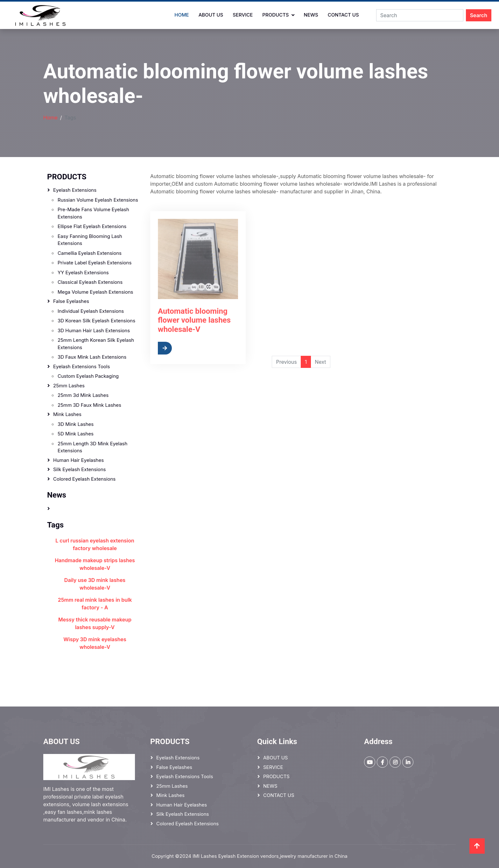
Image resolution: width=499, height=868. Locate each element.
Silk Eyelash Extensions (80, 469)
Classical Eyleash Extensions (90, 282)
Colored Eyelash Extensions (84, 479)
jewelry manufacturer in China (314, 856)
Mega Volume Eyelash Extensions (95, 292)
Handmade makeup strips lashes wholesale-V (95, 564)
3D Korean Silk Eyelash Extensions (96, 321)
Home (182, 15)
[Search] (420, 15)
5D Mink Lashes (76, 434)
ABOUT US (211, 15)
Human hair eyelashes (78, 460)
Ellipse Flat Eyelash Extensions (92, 226)
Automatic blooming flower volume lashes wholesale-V (194, 340)
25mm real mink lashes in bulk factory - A (95, 604)
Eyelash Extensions (75, 190)
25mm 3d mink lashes (83, 395)
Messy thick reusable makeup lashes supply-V (95, 623)
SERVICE (243, 15)
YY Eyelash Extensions (83, 273)
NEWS (311, 15)
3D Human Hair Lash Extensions (94, 330)
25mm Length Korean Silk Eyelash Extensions (96, 344)
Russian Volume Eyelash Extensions (98, 200)
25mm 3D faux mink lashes (89, 405)
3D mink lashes (76, 424)
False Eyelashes (71, 301)
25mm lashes (69, 386)
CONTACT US (343, 15)
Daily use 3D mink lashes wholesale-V (95, 584)
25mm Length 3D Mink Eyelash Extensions (92, 447)
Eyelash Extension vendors (249, 856)
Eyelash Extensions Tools (81, 366)
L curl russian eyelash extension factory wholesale (95, 544)
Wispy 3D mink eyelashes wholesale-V (95, 643)
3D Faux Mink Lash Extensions (92, 357)
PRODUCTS (275, 15)
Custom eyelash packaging (88, 376)
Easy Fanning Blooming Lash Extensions (90, 240)
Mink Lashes (67, 414)
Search (479, 15)
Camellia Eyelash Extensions (90, 253)
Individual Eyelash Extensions (91, 311)
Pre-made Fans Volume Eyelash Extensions (93, 213)
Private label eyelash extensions (95, 263)
